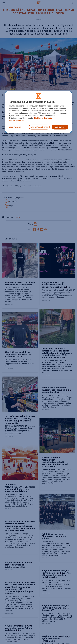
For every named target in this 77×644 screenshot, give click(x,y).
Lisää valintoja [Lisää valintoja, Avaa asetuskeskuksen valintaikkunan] (15, 127)
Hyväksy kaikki (60, 127)
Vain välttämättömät (39, 127)
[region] (38, 112)
